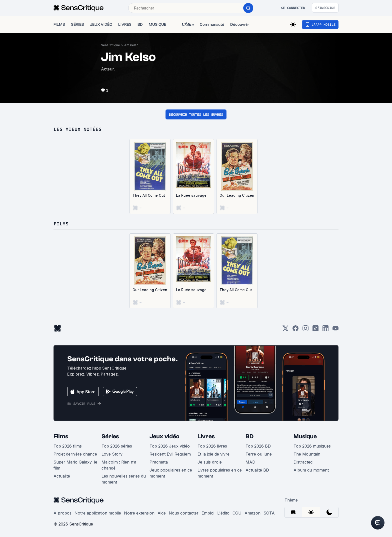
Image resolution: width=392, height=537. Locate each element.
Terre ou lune (259, 454)
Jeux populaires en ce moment (171, 473)
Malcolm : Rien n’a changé (119, 465)
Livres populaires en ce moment (220, 473)
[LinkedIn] (325, 330)
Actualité (62, 476)
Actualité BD (257, 470)
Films (61, 436)
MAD (250, 462)
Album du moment (311, 470)
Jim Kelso (131, 45)
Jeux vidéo (164, 436)
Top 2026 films (68, 446)
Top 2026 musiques (312, 446)
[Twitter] (285, 330)
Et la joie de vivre (213, 454)
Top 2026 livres (212, 446)
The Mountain (307, 454)
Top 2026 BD (258, 446)
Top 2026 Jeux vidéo (170, 446)
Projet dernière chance (75, 454)
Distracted (303, 462)
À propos (62, 513)
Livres (206, 436)
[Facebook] (295, 330)
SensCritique (110, 45)
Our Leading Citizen (237, 195)
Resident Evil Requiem (170, 454)
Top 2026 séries (117, 446)
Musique (305, 436)
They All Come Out (149, 195)
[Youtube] (335, 330)
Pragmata (159, 462)
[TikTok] (315, 330)
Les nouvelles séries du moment (124, 479)
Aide (162, 513)
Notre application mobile (98, 513)
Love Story (112, 454)
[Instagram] (305, 330)
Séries (110, 436)
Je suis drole (210, 462)
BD (249, 436)
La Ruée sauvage (191, 195)
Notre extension (139, 513)
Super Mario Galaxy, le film (75, 465)
